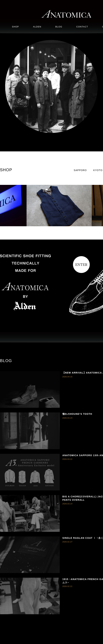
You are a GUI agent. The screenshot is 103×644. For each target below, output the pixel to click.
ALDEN (37, 27)
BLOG (59, 27)
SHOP (15, 27)
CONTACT (82, 27)
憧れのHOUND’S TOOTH (77, 414)
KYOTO (98, 170)
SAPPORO (80, 170)
